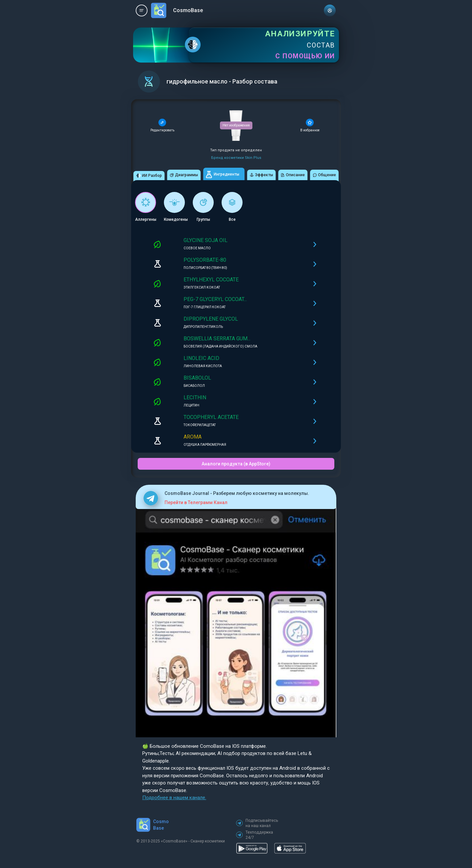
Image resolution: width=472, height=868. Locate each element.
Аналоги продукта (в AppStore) (236, 464)
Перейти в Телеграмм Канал (196, 502)
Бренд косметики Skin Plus (236, 158)
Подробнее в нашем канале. (174, 798)
